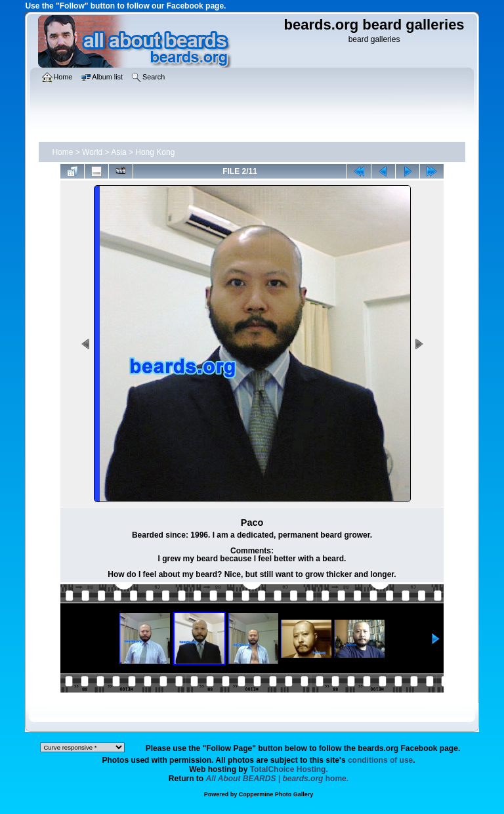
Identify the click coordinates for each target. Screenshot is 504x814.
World (92, 152)
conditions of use (380, 760)
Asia (118, 152)
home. (278, 779)
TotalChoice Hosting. (289, 769)
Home (62, 152)
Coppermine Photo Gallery (276, 794)
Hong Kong (155, 152)
